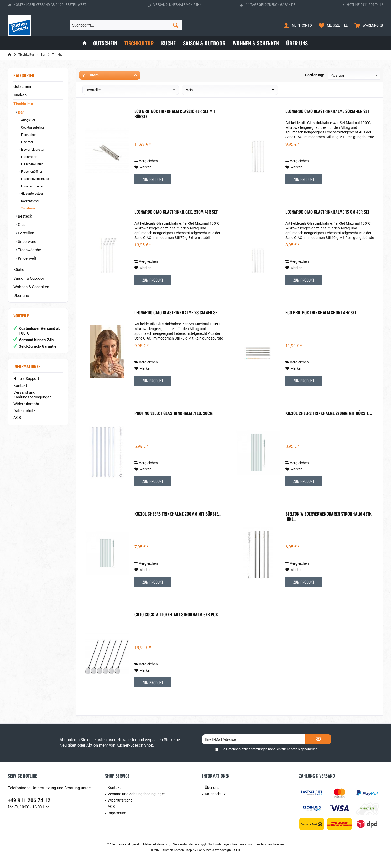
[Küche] (168, 43)
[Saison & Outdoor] (204, 43)
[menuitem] (367, 25)
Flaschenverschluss (35, 179)
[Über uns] (297, 43)
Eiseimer (27, 142)
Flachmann (29, 157)
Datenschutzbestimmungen (247, 749)
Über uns (21, 296)
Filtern (90, 75)
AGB (17, 418)
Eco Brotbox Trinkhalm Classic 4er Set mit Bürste (175, 114)
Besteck (24, 216)
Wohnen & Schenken (31, 287)
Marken (20, 95)
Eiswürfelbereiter (32, 150)
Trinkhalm (28, 208)
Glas (21, 225)
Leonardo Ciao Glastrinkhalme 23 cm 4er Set (177, 313)
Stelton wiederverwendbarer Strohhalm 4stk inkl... (329, 516)
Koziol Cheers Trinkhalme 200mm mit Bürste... (178, 514)
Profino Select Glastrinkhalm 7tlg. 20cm (174, 413)
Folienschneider (32, 186)
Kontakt (20, 386)
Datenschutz (24, 411)
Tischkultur (23, 104)
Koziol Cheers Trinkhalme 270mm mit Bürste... (329, 413)
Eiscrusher (28, 135)
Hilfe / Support (26, 379)
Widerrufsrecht (26, 404)
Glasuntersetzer (32, 194)
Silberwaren (28, 242)
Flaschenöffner (31, 172)
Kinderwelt (27, 258)
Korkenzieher (30, 201)
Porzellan (25, 233)
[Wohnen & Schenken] (256, 43)
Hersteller (93, 90)
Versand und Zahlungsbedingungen (32, 395)
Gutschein (22, 86)
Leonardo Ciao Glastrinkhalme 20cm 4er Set (327, 111)
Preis (189, 90)
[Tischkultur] (139, 43)
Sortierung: (315, 75)
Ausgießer (28, 120)
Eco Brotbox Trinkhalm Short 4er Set (321, 313)
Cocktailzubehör (32, 127)
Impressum (117, 813)
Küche (19, 270)
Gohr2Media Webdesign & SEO (218, 850)
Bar (20, 112)
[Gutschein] (105, 43)
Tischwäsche (29, 250)
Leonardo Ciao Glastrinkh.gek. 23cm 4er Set (176, 212)
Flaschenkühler (31, 164)
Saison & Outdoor (29, 278)
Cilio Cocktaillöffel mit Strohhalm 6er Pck (176, 615)
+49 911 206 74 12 (29, 800)
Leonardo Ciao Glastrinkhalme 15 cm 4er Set (327, 212)
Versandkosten (184, 844)
